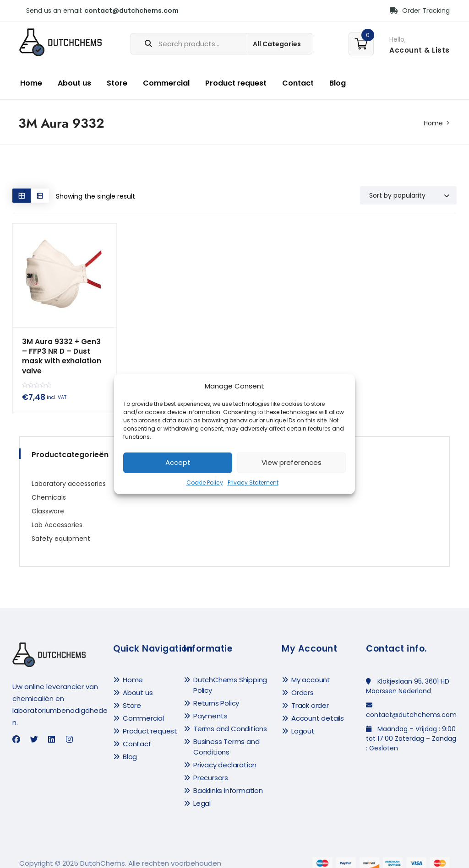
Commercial (166, 83)
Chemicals (49, 487)
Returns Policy (216, 693)
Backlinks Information (228, 780)
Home (31, 83)
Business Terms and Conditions (226, 736)
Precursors (211, 767)
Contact (298, 83)
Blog (338, 83)
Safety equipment (61, 528)
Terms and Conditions (230, 718)
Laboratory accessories (69, 473)
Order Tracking (420, 11)
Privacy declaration (225, 754)
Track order (310, 695)
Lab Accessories (57, 514)
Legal (202, 793)
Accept (178, 462)
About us (74, 83)
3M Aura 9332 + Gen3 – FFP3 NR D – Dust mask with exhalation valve (63, 351)
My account (311, 669)
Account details (318, 708)
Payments (210, 705)
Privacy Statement (253, 483)
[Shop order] (408, 195)
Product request (236, 83)
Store (117, 83)
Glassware (48, 501)
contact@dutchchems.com (131, 11)
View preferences (292, 462)
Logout (303, 720)
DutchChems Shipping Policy (230, 674)
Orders (303, 682)
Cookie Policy (205, 483)
